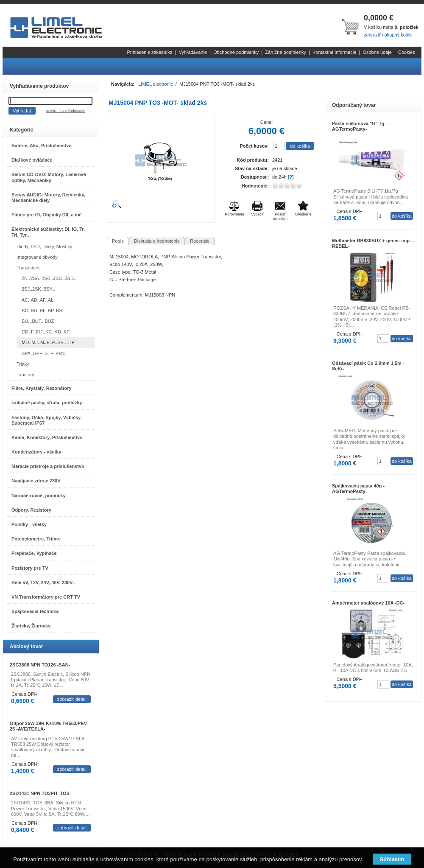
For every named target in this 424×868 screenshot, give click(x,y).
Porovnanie (234, 214)
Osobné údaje (377, 52)
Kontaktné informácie (334, 52)
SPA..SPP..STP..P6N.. (45, 353)
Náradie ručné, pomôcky (39, 496)
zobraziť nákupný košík (388, 35)
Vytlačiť (257, 214)
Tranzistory (28, 268)
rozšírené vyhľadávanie (66, 111)
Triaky (23, 364)
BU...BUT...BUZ (38, 321)
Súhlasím (392, 859)
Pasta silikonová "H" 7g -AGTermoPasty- (360, 126)
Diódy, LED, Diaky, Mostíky (45, 246)
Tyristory (25, 375)
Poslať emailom (280, 216)
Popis (118, 241)
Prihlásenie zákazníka (150, 52)
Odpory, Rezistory (31, 510)
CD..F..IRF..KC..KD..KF (46, 332)
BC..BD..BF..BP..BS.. (43, 311)
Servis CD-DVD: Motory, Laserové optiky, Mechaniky (49, 177)
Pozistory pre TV (30, 568)
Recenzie (200, 241)
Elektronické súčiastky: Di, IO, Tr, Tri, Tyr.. (48, 232)
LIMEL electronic (156, 84)
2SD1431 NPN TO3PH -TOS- (40, 793)
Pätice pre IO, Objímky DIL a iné (46, 215)
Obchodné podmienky (236, 52)
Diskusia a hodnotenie (157, 241)
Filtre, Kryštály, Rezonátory (42, 388)
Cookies (407, 52)
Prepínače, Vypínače (34, 553)
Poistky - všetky (29, 524)
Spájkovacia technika (35, 611)
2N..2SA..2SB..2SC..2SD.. (49, 278)
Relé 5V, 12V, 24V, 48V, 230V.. (43, 582)
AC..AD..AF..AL (38, 300)
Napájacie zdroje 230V (36, 481)
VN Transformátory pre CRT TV (46, 597)
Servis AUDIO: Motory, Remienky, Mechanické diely (48, 197)
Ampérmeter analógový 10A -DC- (368, 603)
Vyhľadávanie (193, 52)
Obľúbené (303, 214)
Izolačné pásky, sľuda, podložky (47, 403)
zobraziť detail (72, 699)
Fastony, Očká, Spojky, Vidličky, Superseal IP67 (46, 420)
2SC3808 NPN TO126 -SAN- (40, 665)
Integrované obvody (37, 257)
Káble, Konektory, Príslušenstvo (47, 437)
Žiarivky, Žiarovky (31, 626)
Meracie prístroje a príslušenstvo (48, 466)
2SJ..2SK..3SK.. (38, 289)
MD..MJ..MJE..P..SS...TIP (48, 342)
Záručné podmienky (286, 52)
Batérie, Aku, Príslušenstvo (42, 146)
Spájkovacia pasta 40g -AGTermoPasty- (358, 489)
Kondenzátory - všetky (36, 452)
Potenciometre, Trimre (36, 539)
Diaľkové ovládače (32, 160)
